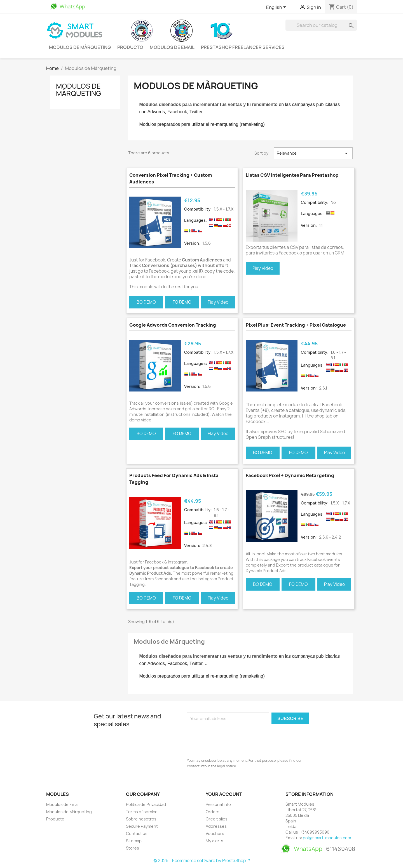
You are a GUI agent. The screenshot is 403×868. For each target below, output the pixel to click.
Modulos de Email (172, 47)
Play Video (218, 302)
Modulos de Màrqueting (80, 47)
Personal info (218, 804)
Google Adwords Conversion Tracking (173, 325)
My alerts (215, 841)
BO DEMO (146, 302)
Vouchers (215, 833)
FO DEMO (182, 302)
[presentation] (229, 740)
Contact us (137, 833)
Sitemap (134, 841)
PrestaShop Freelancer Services (243, 47)
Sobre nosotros (141, 819)
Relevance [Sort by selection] (313, 153)
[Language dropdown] (277, 8)
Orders (213, 812)
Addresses (216, 826)
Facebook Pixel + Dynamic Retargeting (290, 475)
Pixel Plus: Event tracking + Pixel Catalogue (296, 325)
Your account (224, 794)
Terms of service (142, 812)
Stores (133, 848)
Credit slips (217, 819)
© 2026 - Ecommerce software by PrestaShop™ (202, 861)
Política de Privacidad (146, 804)
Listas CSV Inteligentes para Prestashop (292, 175)
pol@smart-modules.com (327, 838)
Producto (130, 47)
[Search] (321, 25)
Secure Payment (142, 826)
